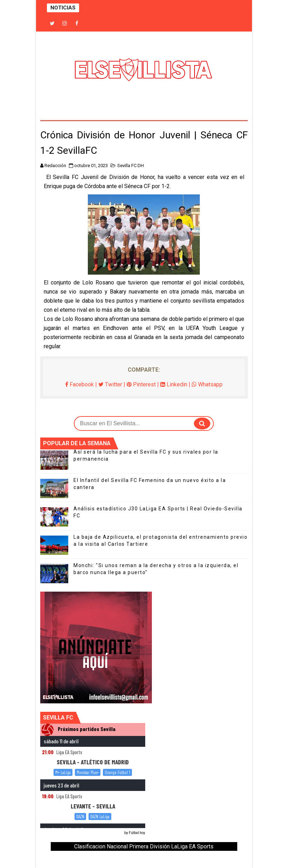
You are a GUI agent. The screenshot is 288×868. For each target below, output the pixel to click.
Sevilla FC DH (131, 166)
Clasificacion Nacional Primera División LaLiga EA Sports (144, 846)
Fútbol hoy (137, 833)
